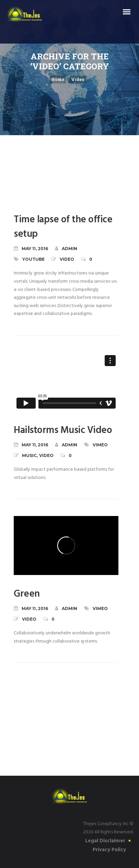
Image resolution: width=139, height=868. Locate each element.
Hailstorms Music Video (63, 430)
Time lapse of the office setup (63, 227)
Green (27, 594)
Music (29, 455)
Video (78, 79)
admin (66, 248)
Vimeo (100, 445)
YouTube (33, 259)
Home (58, 79)
